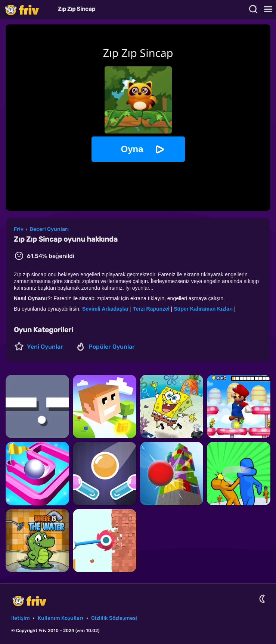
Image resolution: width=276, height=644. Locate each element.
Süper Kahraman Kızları (204, 309)
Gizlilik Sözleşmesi (114, 618)
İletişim (21, 618)
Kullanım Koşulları (61, 618)
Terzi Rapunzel (151, 309)
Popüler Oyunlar (112, 347)
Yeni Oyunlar (45, 347)
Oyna (132, 149)
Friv (28, 10)
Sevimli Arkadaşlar (106, 309)
